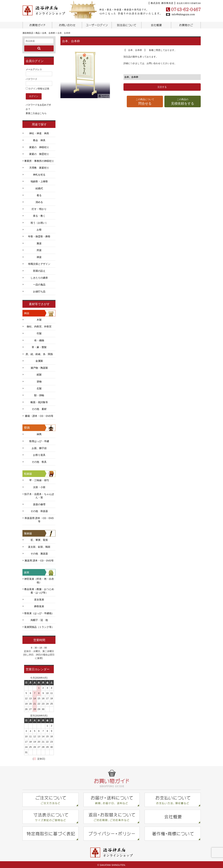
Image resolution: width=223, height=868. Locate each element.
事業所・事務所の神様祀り (39, 160)
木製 (39, 319)
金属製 (39, 360)
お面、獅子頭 (39, 447)
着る (39, 194)
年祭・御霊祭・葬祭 (39, 236)
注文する (162, 87)
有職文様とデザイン (39, 263)
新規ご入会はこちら (36, 112)
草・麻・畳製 (39, 346)
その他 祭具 (39, 461)
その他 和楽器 (39, 510)
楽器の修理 (39, 503)
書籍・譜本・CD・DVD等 (39, 415)
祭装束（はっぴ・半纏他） (39, 612)
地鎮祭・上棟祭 (39, 180)
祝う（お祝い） (39, 222)
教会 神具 (39, 139)
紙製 (39, 374)
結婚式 (39, 187)
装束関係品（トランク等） (39, 626)
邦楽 (39, 249)
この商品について (145, 102)
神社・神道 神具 (39, 132)
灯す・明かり (39, 208)
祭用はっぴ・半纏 (39, 440)
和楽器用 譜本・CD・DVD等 (39, 519)
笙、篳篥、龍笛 (39, 539)
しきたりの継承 (39, 277)
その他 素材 (39, 408)
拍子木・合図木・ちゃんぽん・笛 (39, 495)
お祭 (39, 229)
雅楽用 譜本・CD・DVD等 (39, 560)
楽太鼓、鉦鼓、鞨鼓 (39, 546)
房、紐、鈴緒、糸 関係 (39, 353)
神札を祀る (39, 174)
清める (39, 201)
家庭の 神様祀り (39, 146)
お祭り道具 (39, 454)
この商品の (182, 102)
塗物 (39, 381)
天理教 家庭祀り (39, 167)
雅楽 (39, 242)
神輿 (39, 433)
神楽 (39, 256)
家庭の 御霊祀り (39, 153)
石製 (39, 387)
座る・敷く (39, 215)
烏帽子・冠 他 (39, 619)
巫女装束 (39, 598)
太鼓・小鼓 (39, 486)
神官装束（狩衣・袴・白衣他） (39, 580)
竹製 (39, 333)
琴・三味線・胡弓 (39, 479)
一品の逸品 (39, 284)
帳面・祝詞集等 (39, 401)
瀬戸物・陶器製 (39, 367)
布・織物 (39, 339)
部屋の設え (39, 270)
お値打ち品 (39, 291)
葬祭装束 (39, 605)
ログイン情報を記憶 (38, 88)
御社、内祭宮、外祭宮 (39, 326)
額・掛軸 (39, 394)
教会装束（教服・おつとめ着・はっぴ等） (39, 590)
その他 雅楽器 (39, 553)
